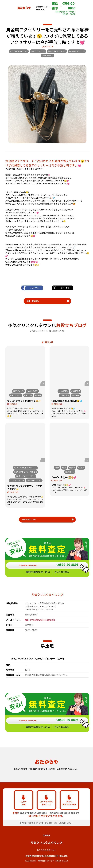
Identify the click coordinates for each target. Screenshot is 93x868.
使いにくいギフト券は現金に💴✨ (24, 401)
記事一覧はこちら (29, 519)
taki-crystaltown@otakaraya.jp (40, 620)
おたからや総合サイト (46, 850)
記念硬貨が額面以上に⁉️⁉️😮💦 (67, 401)
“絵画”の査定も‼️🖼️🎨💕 (64, 477)
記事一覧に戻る (33, 301)
